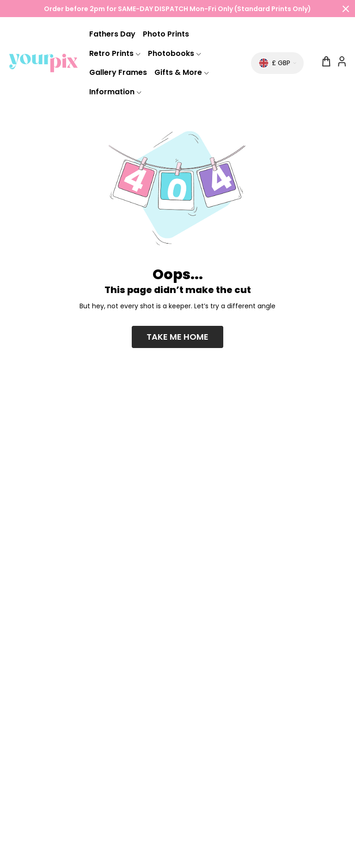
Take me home (177, 337)
